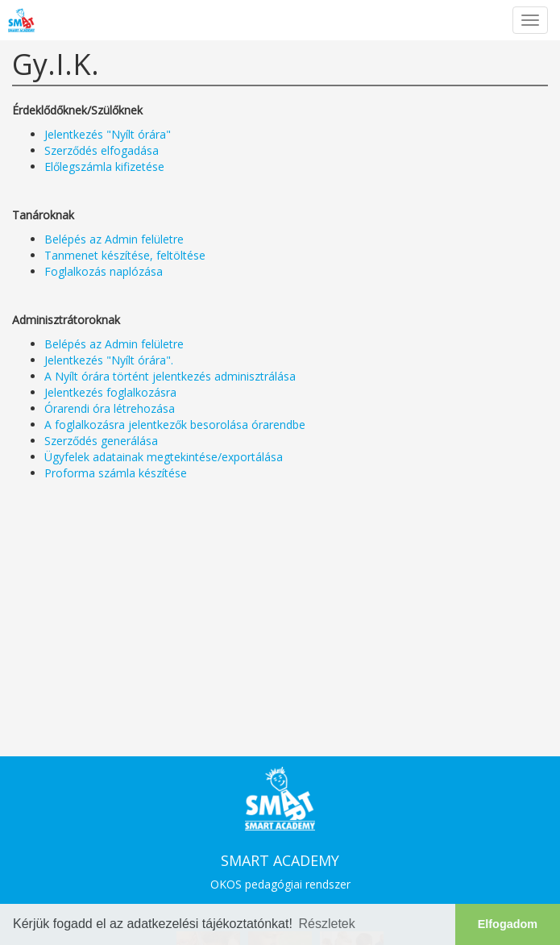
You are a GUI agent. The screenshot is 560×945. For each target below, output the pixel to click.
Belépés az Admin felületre (114, 239)
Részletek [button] (327, 924)
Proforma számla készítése (116, 473)
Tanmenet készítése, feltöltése (125, 255)
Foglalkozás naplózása (104, 271)
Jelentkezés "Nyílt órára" (108, 134)
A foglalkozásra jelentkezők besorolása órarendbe (175, 425)
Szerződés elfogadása (102, 150)
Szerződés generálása (101, 441)
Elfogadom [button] (508, 924)
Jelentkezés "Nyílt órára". (109, 360)
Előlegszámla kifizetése (104, 167)
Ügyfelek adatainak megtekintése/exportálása (164, 457)
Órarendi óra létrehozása (110, 408)
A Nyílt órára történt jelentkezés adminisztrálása (170, 376)
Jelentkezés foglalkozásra (110, 392)
